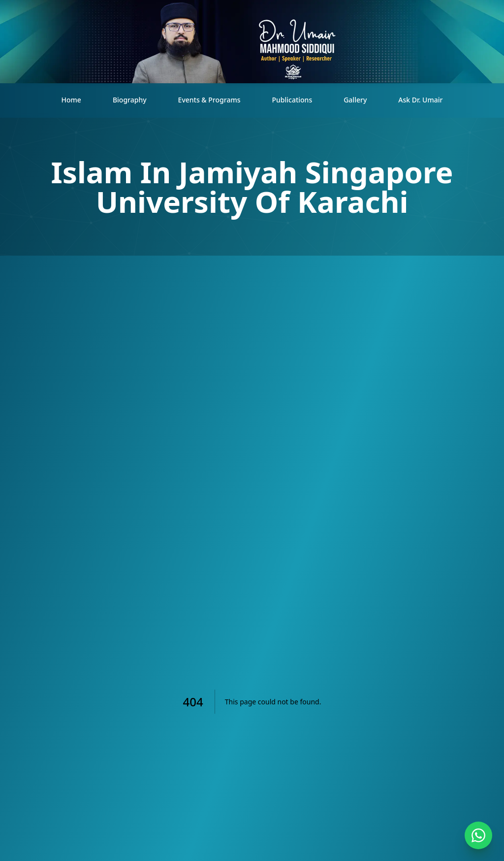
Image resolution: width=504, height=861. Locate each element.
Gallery (355, 100)
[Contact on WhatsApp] (478, 835)
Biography (130, 100)
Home (71, 100)
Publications (292, 100)
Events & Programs (209, 100)
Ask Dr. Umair (420, 100)
